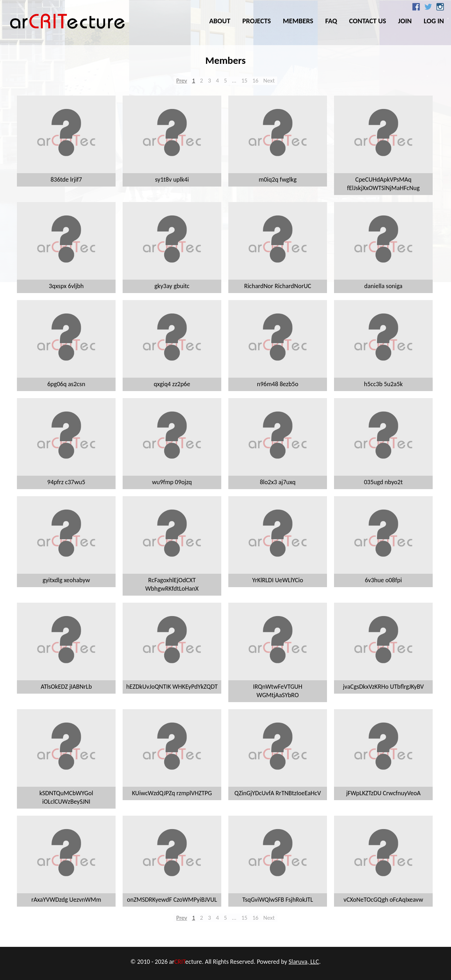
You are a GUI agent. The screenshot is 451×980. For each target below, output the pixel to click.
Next (269, 81)
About (220, 21)
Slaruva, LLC (304, 962)
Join (405, 21)
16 (255, 81)
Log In (434, 21)
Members (298, 21)
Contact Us (368, 21)
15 (244, 81)
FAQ (331, 21)
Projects (257, 21)
